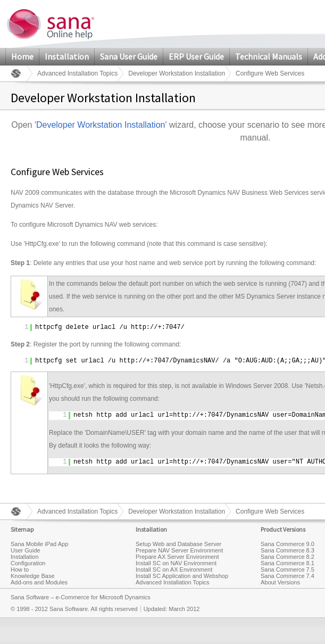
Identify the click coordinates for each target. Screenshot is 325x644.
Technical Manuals (269, 56)
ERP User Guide (196, 56)
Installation (67, 56)
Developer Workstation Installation (177, 73)
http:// (144, 327)
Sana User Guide (129, 56)
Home (22, 56)
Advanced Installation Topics (77, 73)
